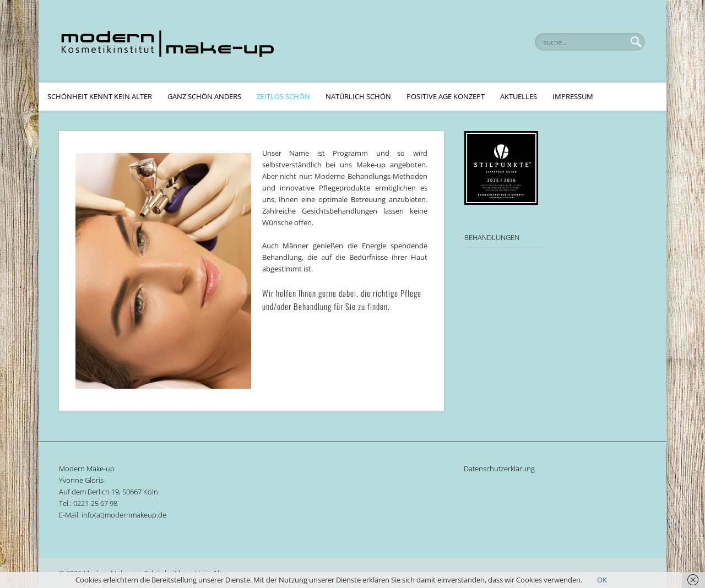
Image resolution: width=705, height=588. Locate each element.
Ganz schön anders (204, 96)
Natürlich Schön (358, 96)
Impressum (573, 96)
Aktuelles (519, 96)
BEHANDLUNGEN (492, 237)
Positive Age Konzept (446, 96)
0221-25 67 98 (95, 503)
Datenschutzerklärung (499, 469)
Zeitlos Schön (283, 96)
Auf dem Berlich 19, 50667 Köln (109, 492)
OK (602, 580)
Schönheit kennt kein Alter (100, 96)
